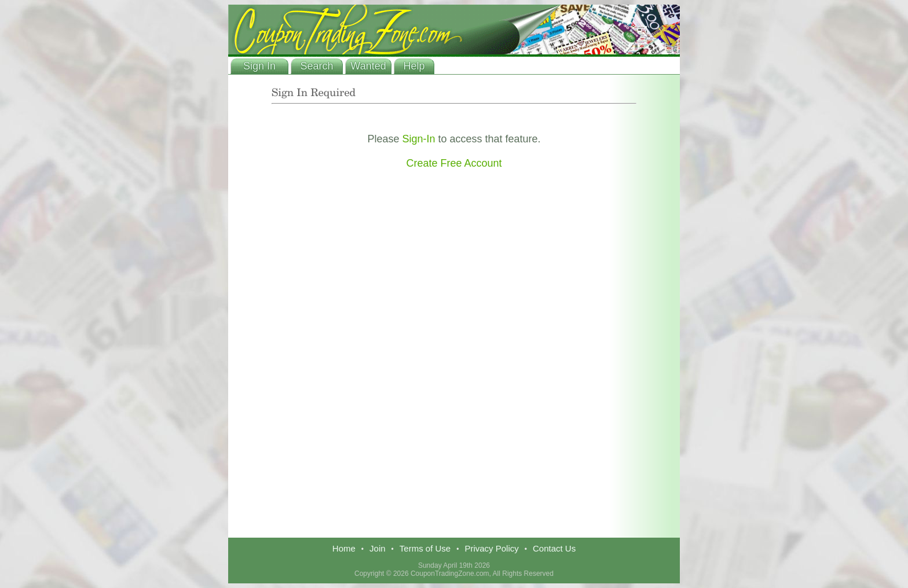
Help (414, 66)
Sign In (259, 66)
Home (344, 548)
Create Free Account (454, 163)
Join (378, 548)
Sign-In (418, 139)
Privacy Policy (491, 548)
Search (316, 66)
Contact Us (554, 548)
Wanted (368, 66)
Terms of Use (425, 548)
